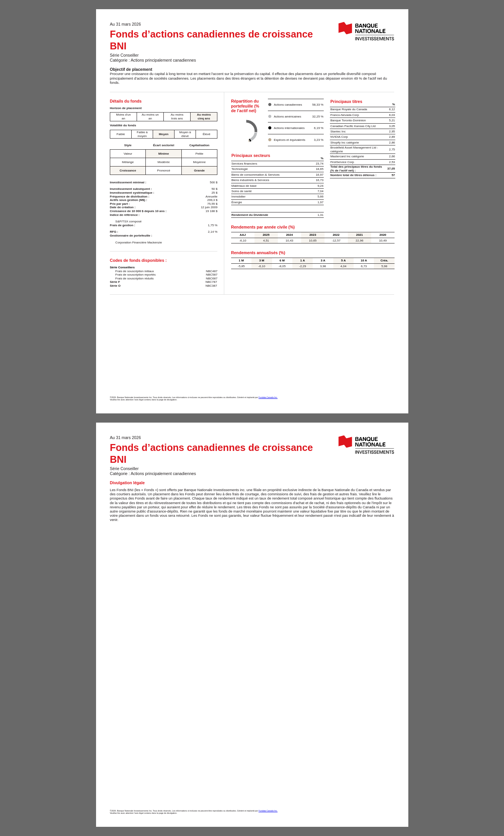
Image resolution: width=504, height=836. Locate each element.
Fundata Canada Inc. (268, 397)
